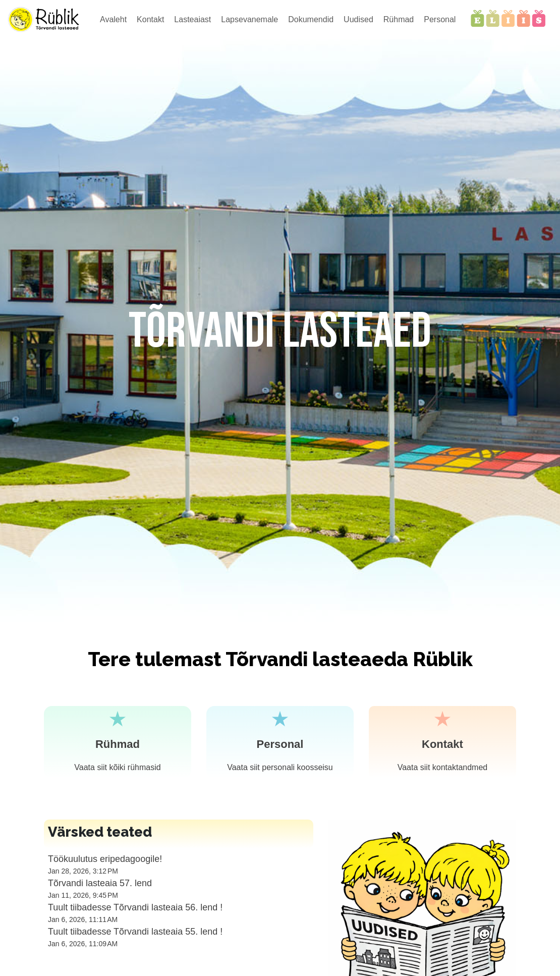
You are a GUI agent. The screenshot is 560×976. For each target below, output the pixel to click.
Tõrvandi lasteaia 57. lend (100, 883)
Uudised (358, 19)
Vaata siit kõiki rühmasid (117, 767)
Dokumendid (311, 19)
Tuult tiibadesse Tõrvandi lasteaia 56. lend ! (135, 907)
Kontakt (150, 19)
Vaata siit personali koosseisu (280, 767)
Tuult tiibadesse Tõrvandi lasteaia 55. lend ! (135, 932)
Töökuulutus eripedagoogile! (105, 859)
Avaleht (113, 19)
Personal (440, 19)
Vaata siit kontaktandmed (442, 767)
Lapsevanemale (249, 19)
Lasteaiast (192, 19)
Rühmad (399, 19)
